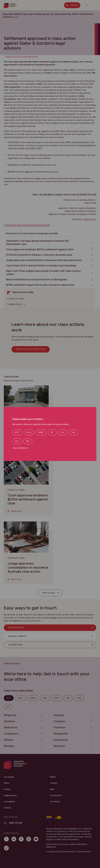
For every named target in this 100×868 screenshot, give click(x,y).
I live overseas (19, 448)
